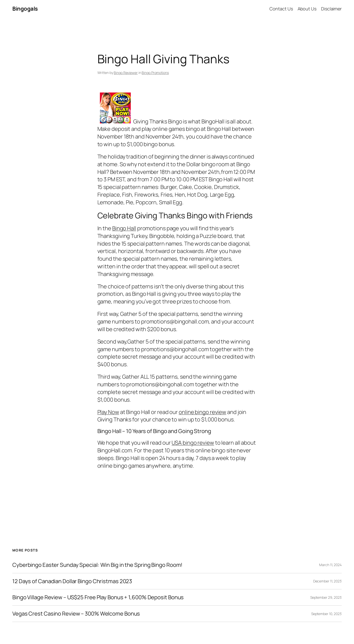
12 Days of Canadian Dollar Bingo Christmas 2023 (72, 581)
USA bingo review (193, 443)
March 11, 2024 (330, 565)
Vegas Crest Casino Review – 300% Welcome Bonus (76, 614)
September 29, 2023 (326, 597)
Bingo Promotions (155, 73)
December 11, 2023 (327, 581)
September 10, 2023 (326, 614)
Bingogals (25, 9)
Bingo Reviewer (126, 73)
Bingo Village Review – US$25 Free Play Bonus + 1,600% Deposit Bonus (98, 597)
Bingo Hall (124, 228)
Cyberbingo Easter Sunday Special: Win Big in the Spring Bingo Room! (97, 565)
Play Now (108, 412)
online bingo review (202, 412)
